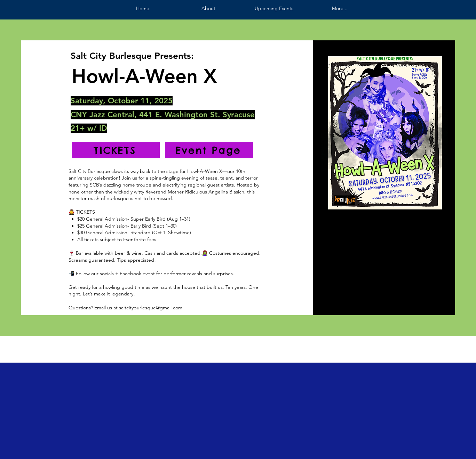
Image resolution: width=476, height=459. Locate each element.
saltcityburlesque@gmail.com (151, 308)
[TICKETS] (116, 150)
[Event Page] (209, 150)
